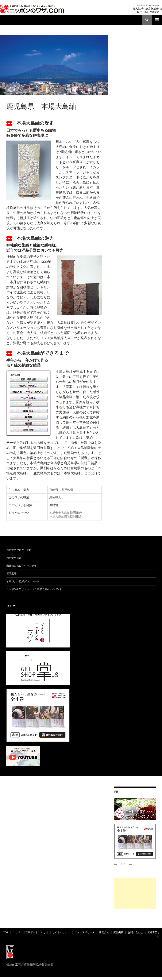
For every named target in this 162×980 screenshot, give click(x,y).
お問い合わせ (135, 932)
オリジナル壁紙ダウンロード (23, 581)
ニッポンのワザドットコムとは (30, 932)
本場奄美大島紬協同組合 (66, 513)
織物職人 (55, 497)
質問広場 (11, 574)
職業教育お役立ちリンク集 (22, 566)
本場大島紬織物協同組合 (66, 516)
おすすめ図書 (14, 558)
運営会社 (104, 932)
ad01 (10, 99)
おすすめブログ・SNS (19, 550)
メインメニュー (157, 20)
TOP (6, 932)
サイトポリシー (61, 932)
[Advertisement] (135, 893)
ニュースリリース (85, 932)
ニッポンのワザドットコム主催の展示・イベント (34, 589)
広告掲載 (118, 932)
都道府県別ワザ (23, 99)
